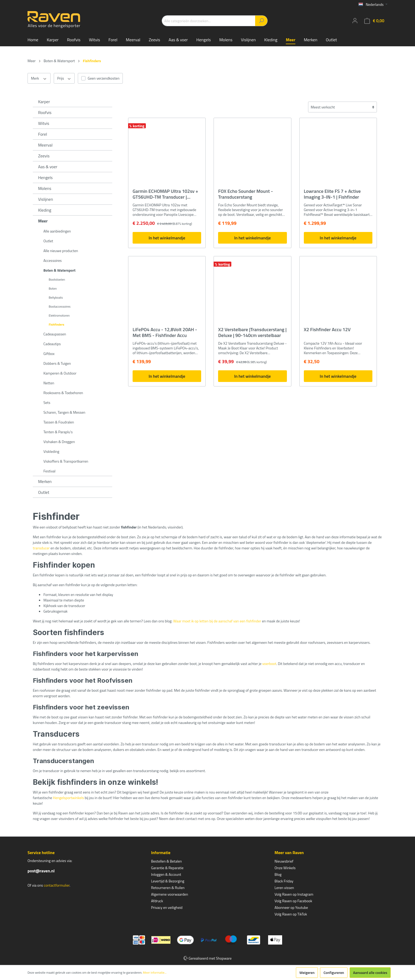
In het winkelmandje (167, 238)
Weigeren (307, 972)
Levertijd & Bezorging (168, 881)
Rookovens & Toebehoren (63, 393)
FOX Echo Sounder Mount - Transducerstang (245, 194)
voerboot (269, 664)
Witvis (44, 123)
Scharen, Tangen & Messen (64, 412)
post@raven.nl (41, 871)
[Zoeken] (261, 21)
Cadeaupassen (55, 334)
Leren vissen (284, 888)
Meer (43, 221)
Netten (49, 383)
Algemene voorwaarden (170, 894)
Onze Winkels (285, 868)
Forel (43, 134)
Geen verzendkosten (103, 78)
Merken (45, 481)
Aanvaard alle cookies (370, 972)
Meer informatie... (155, 973)
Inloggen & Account (166, 874)
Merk (39, 78)
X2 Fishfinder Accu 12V (327, 330)
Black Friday (284, 881)
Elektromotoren (59, 315)
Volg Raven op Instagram (294, 894)
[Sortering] (342, 107)
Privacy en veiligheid (167, 907)
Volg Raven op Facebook (293, 901)
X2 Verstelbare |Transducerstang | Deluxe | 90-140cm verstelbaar (252, 332)
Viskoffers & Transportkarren (66, 461)
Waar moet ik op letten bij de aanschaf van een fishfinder (217, 621)
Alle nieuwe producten (61, 251)
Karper (44, 102)
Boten (53, 288)
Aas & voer (48, 167)
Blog (278, 874)
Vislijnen (46, 199)
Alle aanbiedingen (57, 231)
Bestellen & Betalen (166, 861)
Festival (49, 471)
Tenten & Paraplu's (58, 432)
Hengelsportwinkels (68, 798)
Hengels (45, 177)
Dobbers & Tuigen (57, 363)
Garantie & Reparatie (167, 868)
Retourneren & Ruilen (168, 888)
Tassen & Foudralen (59, 422)
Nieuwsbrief (284, 861)
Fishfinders (57, 324)
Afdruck (157, 901)
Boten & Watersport (59, 270)
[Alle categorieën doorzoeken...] (209, 21)
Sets (47, 402)
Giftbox (49, 354)
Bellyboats (56, 297)
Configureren (334, 972)
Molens (45, 188)
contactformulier (57, 885)
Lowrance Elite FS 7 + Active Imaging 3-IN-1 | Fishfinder (332, 194)
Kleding (45, 210)
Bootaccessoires (60, 306)
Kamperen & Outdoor (60, 373)
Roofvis (45, 112)
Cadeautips (52, 344)
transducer (41, 548)
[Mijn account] (355, 21)
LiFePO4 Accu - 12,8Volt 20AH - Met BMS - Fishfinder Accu (165, 332)
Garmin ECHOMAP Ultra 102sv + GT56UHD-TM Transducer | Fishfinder (165, 194)
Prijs (64, 78)
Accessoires (53, 260)
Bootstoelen (57, 279)
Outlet (48, 241)
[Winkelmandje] (374, 21)
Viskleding (51, 451)
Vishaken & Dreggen (59, 442)
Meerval (45, 145)
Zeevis (44, 156)
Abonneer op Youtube (291, 907)
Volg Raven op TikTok (291, 914)
